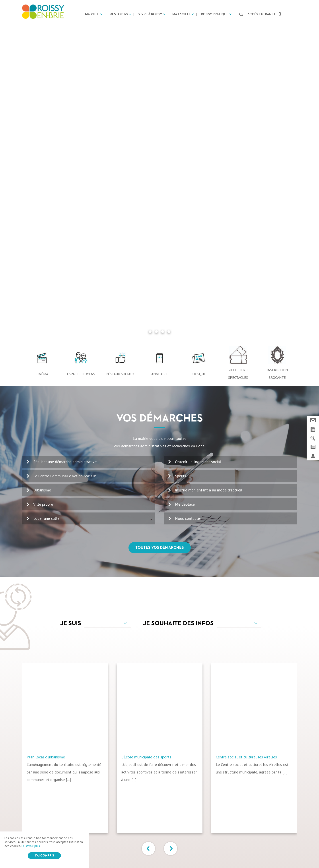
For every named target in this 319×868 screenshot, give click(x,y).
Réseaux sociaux (120, 55)
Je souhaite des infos (178, 305)
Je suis (71, 305)
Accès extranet (262, 14)
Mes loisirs (119, 14)
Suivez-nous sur (159, 803)
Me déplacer (186, 186)
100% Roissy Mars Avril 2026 (176, 731)
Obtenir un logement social (198, 143)
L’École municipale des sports (146, 438)
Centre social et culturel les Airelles (246, 438)
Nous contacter (188, 200)
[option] (69, 430)
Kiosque (199, 55)
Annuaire (159, 55)
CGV (106, 853)
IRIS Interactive (206, 853)
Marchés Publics (241, 821)
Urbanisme (42, 171)
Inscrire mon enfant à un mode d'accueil (209, 171)
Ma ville (92, 14)
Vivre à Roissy (150, 14)
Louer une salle (46, 200)
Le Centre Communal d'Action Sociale (65, 157)
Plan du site (148, 853)
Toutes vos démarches (160, 229)
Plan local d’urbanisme (46, 438)
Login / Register (170, 853)
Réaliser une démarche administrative (65, 143)
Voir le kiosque (169, 745)
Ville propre (43, 186)
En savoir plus (31, 846)
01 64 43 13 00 (42, 739)
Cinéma (42, 55)
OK (285, 736)
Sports (181, 157)
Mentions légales (124, 853)
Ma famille (182, 14)
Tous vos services (160, 558)
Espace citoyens (81, 55)
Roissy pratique (215, 14)
